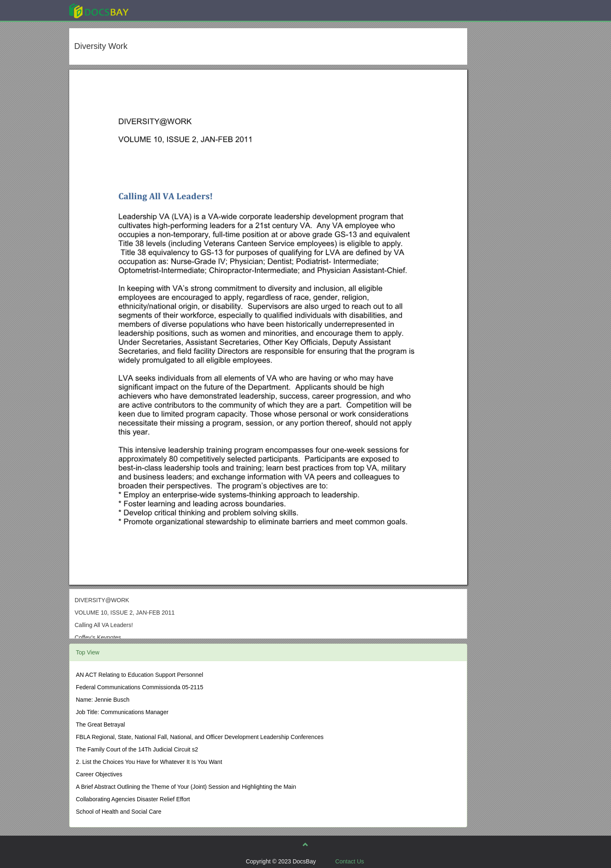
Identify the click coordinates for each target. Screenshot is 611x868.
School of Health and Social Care (119, 812)
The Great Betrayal (100, 725)
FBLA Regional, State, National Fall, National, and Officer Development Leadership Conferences (200, 737)
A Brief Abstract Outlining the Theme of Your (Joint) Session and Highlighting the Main (186, 787)
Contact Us (350, 861)
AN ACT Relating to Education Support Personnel (139, 675)
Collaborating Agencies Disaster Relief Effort (133, 799)
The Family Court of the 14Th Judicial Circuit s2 (137, 749)
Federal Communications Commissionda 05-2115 (139, 687)
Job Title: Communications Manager (122, 712)
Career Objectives (99, 774)
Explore (161, 10)
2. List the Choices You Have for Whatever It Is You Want (149, 762)
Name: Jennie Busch (103, 700)
